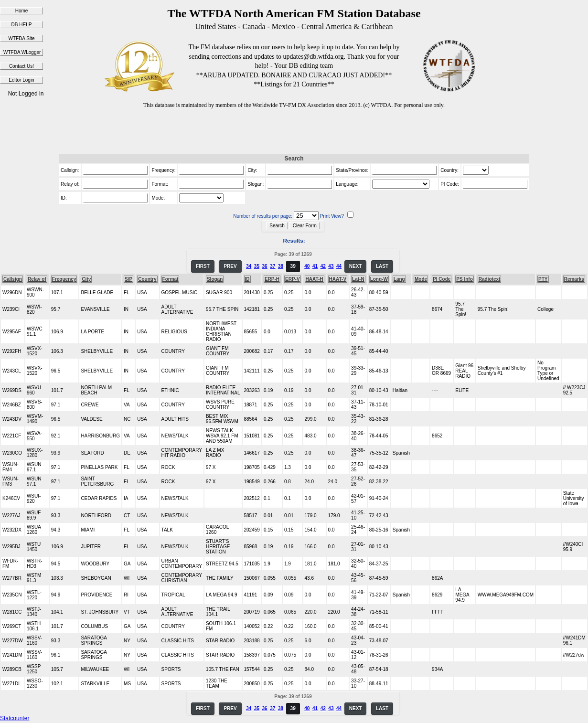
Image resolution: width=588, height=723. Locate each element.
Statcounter (15, 718)
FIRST (203, 266)
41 (315, 266)
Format (171, 279)
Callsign (13, 279)
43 (331, 266)
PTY (543, 279)
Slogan (215, 279)
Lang (399, 279)
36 (265, 266)
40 (307, 266)
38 (281, 266)
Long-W (379, 279)
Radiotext (490, 279)
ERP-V (293, 279)
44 (339, 266)
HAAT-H (315, 279)
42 (323, 266)
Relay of (37, 279)
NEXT (356, 266)
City (86, 279)
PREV (230, 266)
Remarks (574, 279)
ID (247, 279)
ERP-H (272, 279)
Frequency (64, 279)
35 (257, 266)
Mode (421, 279)
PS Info (464, 279)
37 (273, 266)
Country (147, 279)
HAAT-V (338, 279)
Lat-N (358, 279)
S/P (128, 279)
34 (249, 266)
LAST (382, 266)
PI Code (442, 279)
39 (293, 266)
